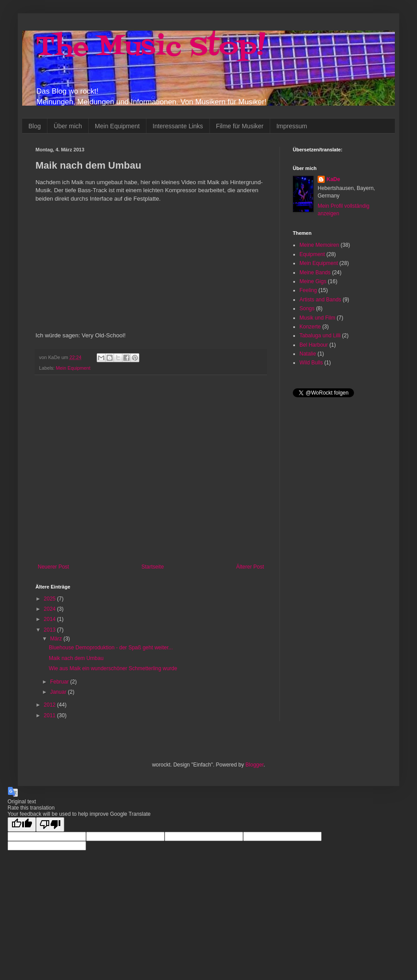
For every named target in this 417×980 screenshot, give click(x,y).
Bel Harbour (314, 345)
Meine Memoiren (319, 245)
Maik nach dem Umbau (76, 658)
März (57, 639)
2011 (51, 715)
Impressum (292, 126)
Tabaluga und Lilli (320, 336)
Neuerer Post (53, 567)
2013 (51, 630)
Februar (60, 682)
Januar (59, 692)
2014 (51, 619)
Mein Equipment (117, 126)
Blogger (254, 765)
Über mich (68, 126)
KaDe (333, 179)
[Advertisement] (83, 469)
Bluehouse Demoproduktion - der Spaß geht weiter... (111, 648)
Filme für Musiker (240, 126)
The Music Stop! (150, 48)
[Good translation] (22, 824)
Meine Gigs (313, 281)
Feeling (308, 290)
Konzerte (310, 327)
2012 (51, 705)
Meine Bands (315, 273)
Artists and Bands (320, 300)
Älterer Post (250, 567)
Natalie (308, 354)
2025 (51, 599)
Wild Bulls (311, 363)
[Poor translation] (50, 824)
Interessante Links (178, 126)
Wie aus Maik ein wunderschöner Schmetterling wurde (113, 668)
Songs (307, 308)
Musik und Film (317, 318)
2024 (51, 609)
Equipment (312, 254)
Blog (35, 126)
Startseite (153, 567)
